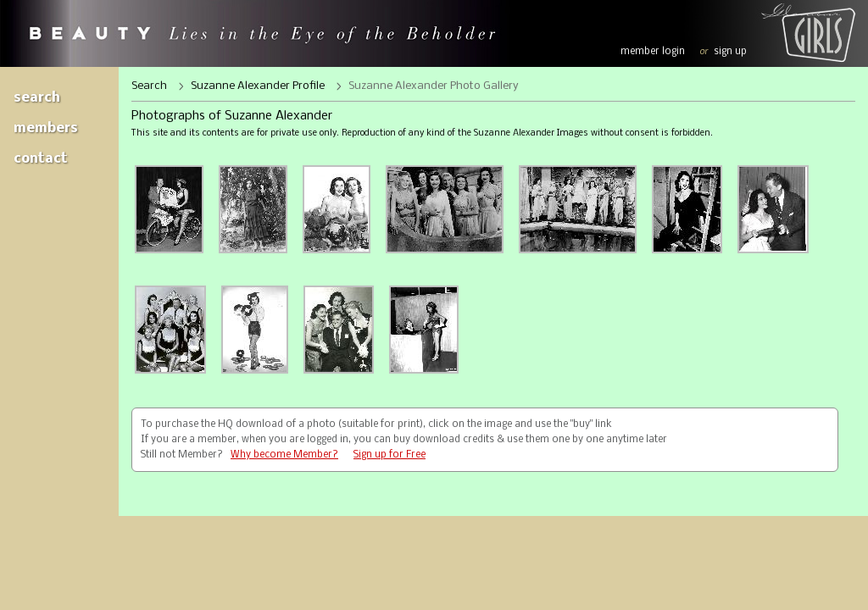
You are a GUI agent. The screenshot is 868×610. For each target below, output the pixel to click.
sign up (730, 52)
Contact (41, 159)
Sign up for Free (389, 455)
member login (653, 52)
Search (37, 98)
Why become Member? (284, 455)
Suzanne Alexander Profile (258, 86)
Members (46, 128)
